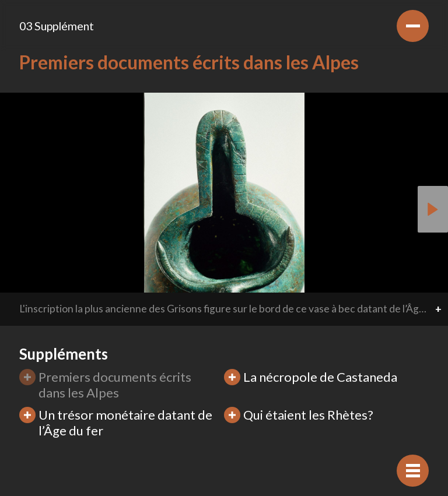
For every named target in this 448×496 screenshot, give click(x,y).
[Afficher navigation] (413, 471)
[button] (433, 209)
